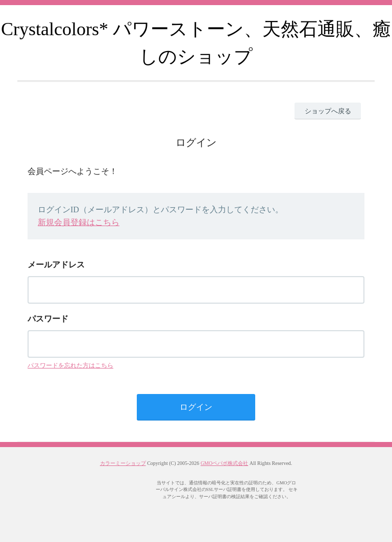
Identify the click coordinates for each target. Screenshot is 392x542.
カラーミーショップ (123, 463)
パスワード (48, 319)
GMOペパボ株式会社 (224, 463)
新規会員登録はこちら (79, 222)
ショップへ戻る (328, 111)
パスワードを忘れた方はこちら (70, 365)
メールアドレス (56, 265)
